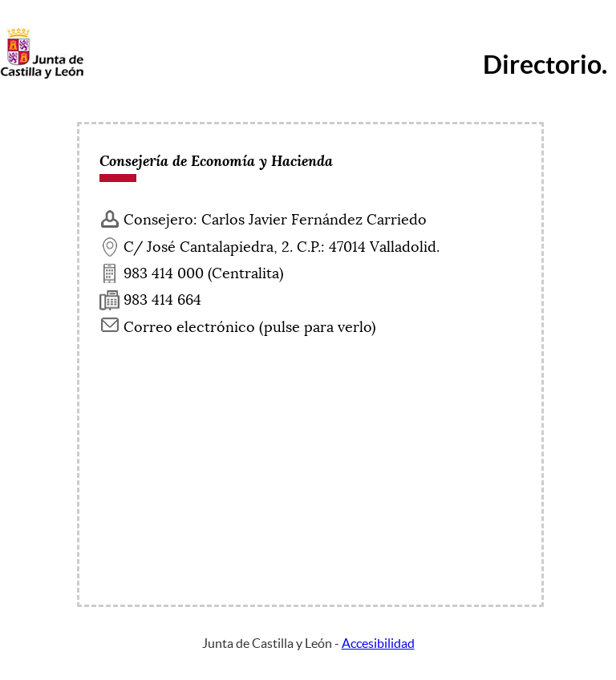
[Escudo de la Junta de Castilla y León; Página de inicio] (42, 75)
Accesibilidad (378, 643)
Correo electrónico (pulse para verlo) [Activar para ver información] (250, 327)
